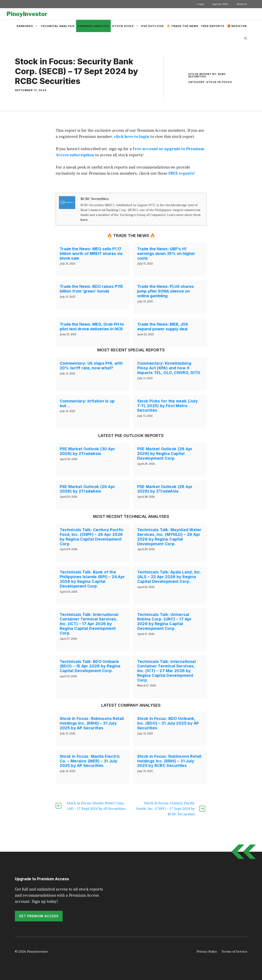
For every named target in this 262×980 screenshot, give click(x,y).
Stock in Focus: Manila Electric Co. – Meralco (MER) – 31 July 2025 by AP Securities (90, 761)
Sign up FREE (220, 4)
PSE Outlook (153, 26)
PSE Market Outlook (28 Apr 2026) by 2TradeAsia (165, 489)
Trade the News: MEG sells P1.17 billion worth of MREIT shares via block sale (91, 254)
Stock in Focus (219, 82)
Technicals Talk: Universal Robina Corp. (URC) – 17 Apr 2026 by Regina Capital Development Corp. (164, 622)
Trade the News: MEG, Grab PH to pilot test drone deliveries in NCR (92, 327)
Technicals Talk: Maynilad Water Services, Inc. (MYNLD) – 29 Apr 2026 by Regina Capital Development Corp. (169, 537)
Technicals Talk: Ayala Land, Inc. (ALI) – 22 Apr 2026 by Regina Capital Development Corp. (169, 577)
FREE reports (181, 173)
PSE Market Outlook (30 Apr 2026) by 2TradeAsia (87, 451)
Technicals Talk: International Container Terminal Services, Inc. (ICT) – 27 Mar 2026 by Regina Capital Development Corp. (166, 671)
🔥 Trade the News (183, 26)
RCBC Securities (95, 199)
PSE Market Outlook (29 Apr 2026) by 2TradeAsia (87, 489)
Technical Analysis (58, 26)
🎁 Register (237, 26)
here (84, 220)
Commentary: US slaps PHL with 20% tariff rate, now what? (91, 366)
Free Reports (213, 26)
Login (201, 4)
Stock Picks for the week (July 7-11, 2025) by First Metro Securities (167, 406)
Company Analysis (93, 26)
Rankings (28, 26)
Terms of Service (234, 952)
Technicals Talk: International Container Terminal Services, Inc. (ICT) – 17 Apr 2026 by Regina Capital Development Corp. (89, 624)
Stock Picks (126, 26)
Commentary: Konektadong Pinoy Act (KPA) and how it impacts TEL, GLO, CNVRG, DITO (169, 368)
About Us (242, 4)
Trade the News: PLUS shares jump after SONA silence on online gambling (166, 291)
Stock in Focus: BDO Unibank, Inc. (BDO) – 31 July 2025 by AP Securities (168, 723)
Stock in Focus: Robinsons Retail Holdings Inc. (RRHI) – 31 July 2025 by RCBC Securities (169, 761)
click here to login (132, 137)
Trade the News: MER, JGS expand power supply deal (163, 327)
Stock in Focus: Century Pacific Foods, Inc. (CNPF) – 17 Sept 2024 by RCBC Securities (166, 809)
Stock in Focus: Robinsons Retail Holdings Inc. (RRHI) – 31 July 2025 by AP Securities (92, 723)
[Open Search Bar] (246, 38)
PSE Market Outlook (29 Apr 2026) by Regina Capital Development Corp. (165, 454)
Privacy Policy (207, 952)
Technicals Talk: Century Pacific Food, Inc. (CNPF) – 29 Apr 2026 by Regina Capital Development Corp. (92, 537)
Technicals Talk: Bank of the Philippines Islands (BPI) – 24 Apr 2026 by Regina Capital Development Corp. (92, 579)
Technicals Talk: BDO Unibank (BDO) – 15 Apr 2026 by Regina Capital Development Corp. (90, 666)
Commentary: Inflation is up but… (87, 403)
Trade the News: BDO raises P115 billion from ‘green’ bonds (91, 289)
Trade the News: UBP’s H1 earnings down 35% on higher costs (166, 254)
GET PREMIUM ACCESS (39, 916)
